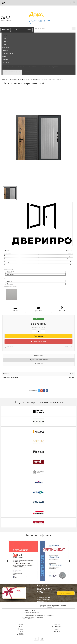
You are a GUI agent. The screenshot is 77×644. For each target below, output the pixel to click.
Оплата (5, 44)
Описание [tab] (39, 356)
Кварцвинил (8, 67)
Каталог (6, 30)
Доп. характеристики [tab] (39, 360)
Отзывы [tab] (39, 364)
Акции (4, 56)
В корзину (38, 336)
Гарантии (6, 50)
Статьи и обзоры (8, 53)
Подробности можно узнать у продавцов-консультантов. (46, 593)
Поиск (28, 30)
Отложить (68, 347)
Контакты (6, 62)
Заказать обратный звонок (32, 613)
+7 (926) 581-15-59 (39, 21)
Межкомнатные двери (50, 67)
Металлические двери (12, 72)
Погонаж (29, 72)
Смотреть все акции (66, 593)
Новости (5, 41)
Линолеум (33, 67)
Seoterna (50, 607)
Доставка (6, 47)
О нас (4, 38)
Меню (17, 30)
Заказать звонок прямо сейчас (39, 24)
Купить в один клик (39, 342)
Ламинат (21, 67)
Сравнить (9, 347)
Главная (5, 35)
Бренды (5, 59)
